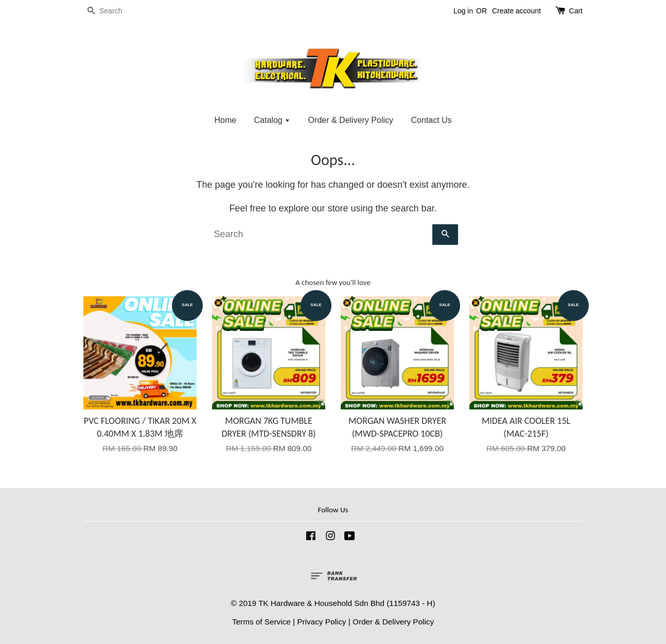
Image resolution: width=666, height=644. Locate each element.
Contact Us (431, 120)
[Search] (114, 11)
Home (225, 120)
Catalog (273, 120)
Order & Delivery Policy (351, 120)
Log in (463, 11)
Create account (516, 11)
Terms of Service (261, 622)
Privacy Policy (321, 622)
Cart (576, 11)
